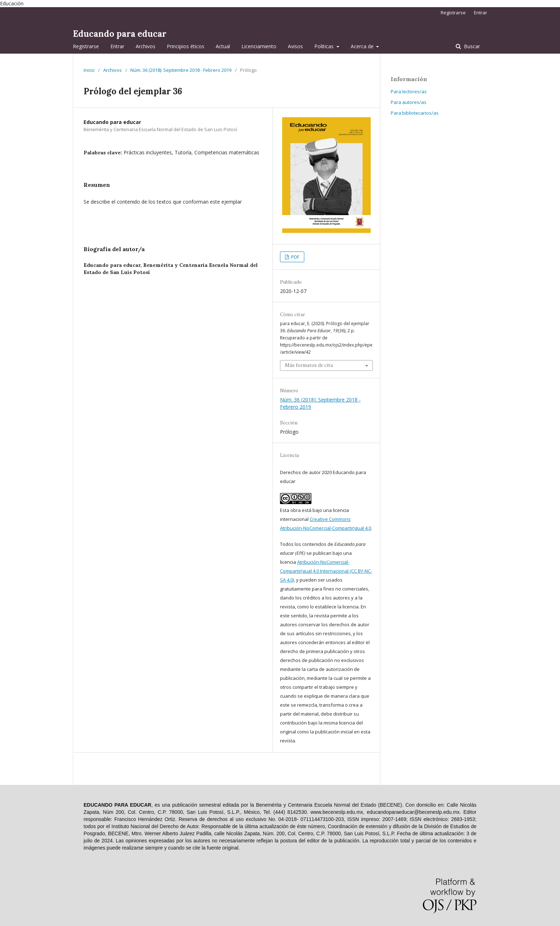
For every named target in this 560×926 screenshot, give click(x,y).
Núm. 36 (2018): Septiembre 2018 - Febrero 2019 (181, 70)
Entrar (117, 46)
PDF (295, 257)
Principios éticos (186, 46)
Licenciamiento (259, 46)
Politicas (325, 46)
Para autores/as (409, 102)
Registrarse (86, 46)
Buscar (471, 46)
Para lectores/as (409, 91)
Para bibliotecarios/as (415, 113)
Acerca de (363, 46)
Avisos (295, 46)
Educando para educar (120, 34)
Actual (223, 46)
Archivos (146, 46)
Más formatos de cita (309, 365)
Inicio (89, 70)
